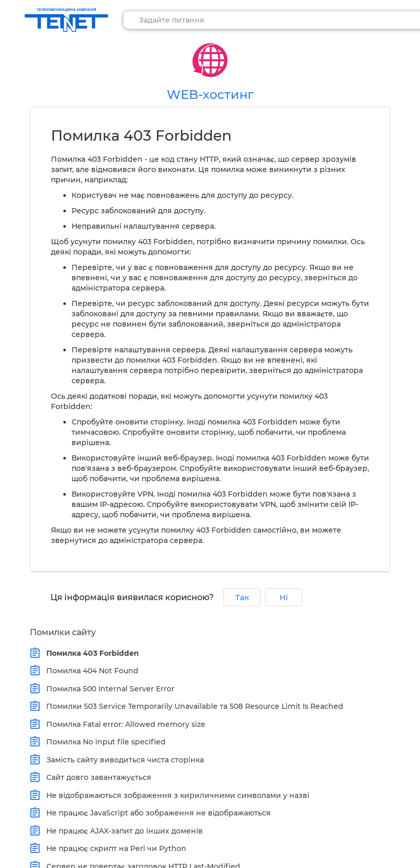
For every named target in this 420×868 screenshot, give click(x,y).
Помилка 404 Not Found (90, 671)
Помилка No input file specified (104, 742)
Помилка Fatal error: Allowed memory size (124, 724)
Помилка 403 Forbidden (90, 653)
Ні (284, 597)
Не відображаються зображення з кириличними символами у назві (176, 795)
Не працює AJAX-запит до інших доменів (122, 831)
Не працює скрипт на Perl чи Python (114, 848)
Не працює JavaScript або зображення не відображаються (156, 813)
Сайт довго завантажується (97, 777)
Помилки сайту (63, 632)
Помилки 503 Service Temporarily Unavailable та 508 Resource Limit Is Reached (192, 706)
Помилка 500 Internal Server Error (108, 689)
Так (242, 597)
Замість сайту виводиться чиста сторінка (123, 760)
